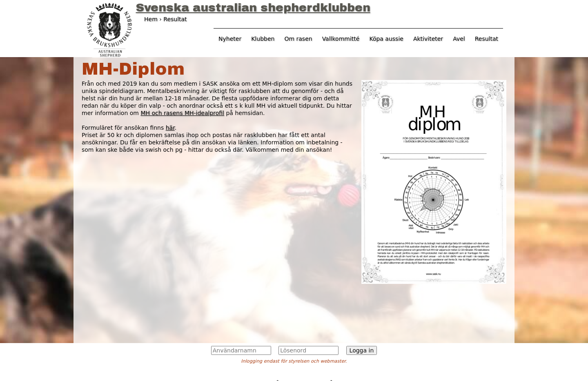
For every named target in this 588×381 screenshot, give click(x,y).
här (170, 128)
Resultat (487, 39)
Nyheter (230, 39)
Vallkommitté (341, 39)
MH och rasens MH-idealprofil (182, 113)
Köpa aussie (386, 39)
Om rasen (298, 39)
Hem (151, 19)
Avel (459, 39)
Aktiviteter (428, 39)
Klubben (263, 39)
